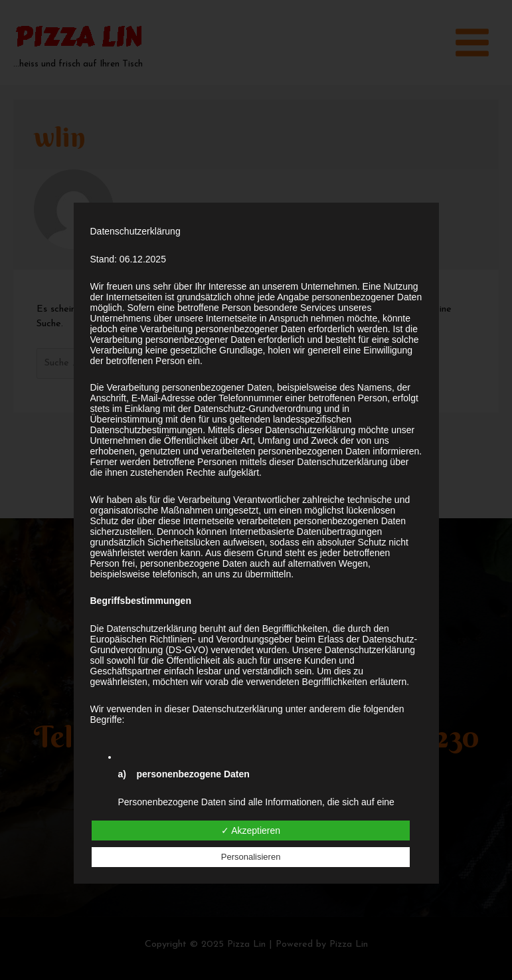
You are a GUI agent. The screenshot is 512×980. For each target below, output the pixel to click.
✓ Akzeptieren (251, 831)
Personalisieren (251, 857)
